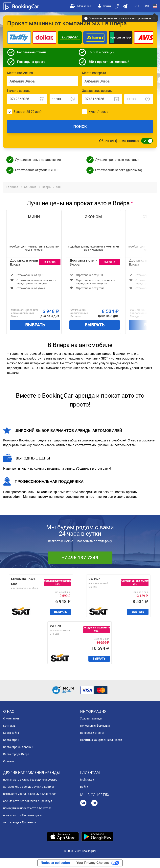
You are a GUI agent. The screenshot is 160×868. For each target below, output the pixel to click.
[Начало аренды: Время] (64, 99)
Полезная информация (95, 726)
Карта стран (11, 740)
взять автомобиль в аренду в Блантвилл (30, 794)
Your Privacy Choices (92, 863)
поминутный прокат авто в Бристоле (27, 808)
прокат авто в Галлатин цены (22, 815)
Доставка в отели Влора (24, 262)
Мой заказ (81, 6)
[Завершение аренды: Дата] (102, 99)
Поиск (80, 127)
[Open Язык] (147, 6)
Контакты (10, 726)
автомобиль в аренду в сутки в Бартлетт (29, 787)
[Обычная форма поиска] (146, 141)
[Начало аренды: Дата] (27, 99)
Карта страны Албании (18, 747)
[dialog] (153, 861)
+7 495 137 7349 (80, 558)
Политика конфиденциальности (101, 740)
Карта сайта (11, 733)
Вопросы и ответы (92, 733)
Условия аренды (91, 718)
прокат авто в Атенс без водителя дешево (30, 780)
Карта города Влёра (16, 754)
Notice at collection (55, 863)
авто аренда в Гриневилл (20, 822)
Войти (104, 6)
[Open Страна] (155, 6)
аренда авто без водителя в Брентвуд (28, 801)
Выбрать (35, 325)
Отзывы (9, 761)
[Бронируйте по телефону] (117, 6)
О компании (11, 718)
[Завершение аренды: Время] (139, 99)
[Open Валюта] (138, 6)
